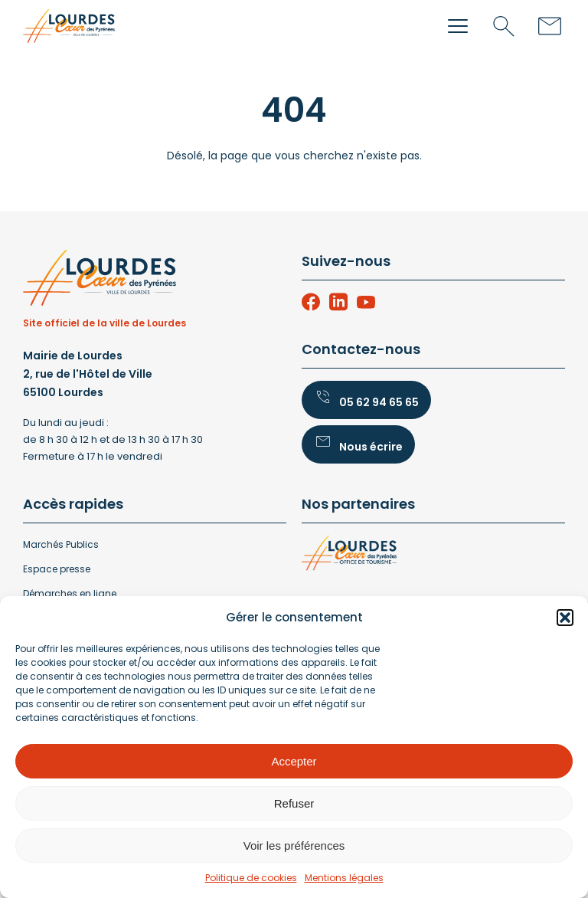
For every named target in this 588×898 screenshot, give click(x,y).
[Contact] (550, 26)
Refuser (294, 803)
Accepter (294, 761)
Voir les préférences (294, 846)
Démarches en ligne (70, 593)
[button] (565, 618)
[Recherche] (504, 26)
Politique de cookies (251, 878)
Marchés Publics (61, 544)
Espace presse (57, 569)
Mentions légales (344, 878)
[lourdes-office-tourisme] (433, 556)
